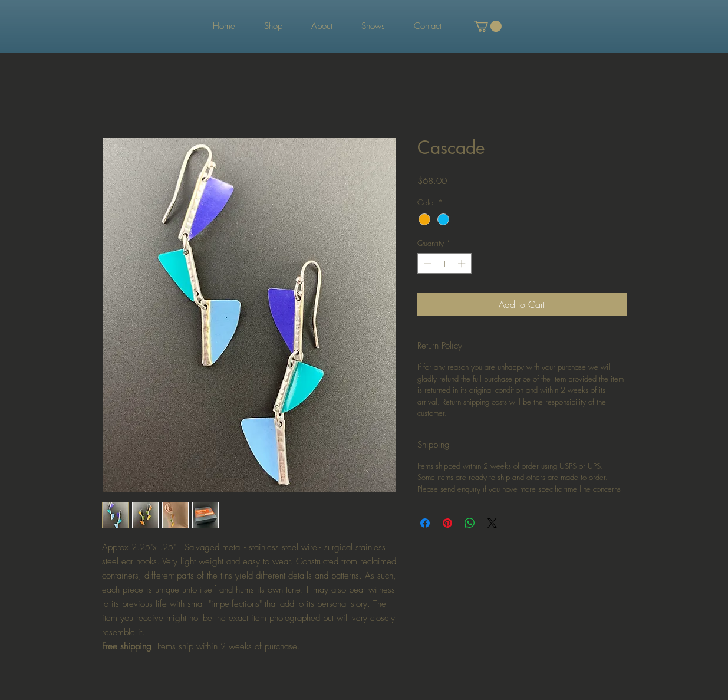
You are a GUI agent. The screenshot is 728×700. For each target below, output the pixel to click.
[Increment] (463, 264)
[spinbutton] (444, 264)
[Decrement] (426, 264)
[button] (488, 26)
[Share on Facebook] (425, 523)
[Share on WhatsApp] (470, 523)
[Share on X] (492, 523)
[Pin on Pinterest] (447, 523)
